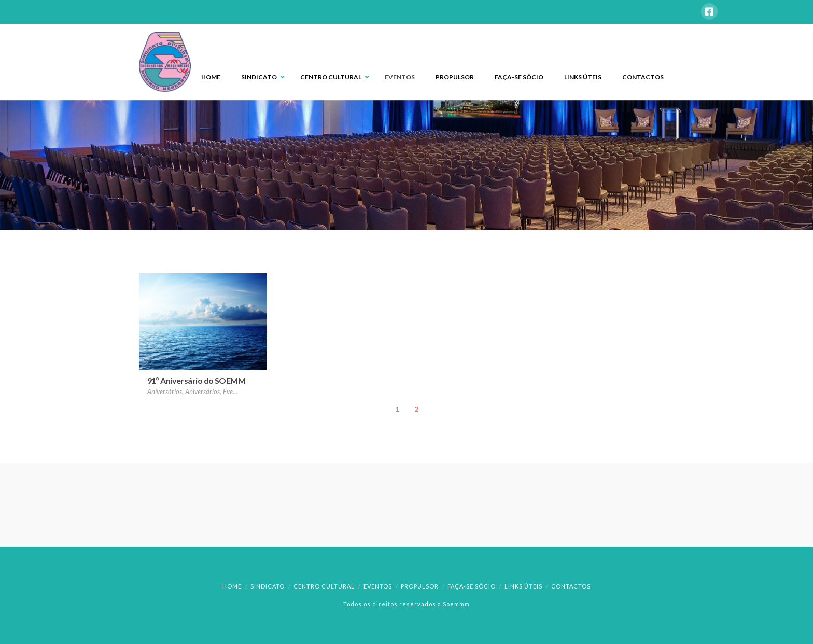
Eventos (378, 586)
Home (232, 586)
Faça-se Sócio (472, 586)
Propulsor (420, 586)
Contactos (571, 586)
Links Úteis (523, 586)
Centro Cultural (324, 586)
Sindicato (268, 586)
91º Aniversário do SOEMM (197, 380)
